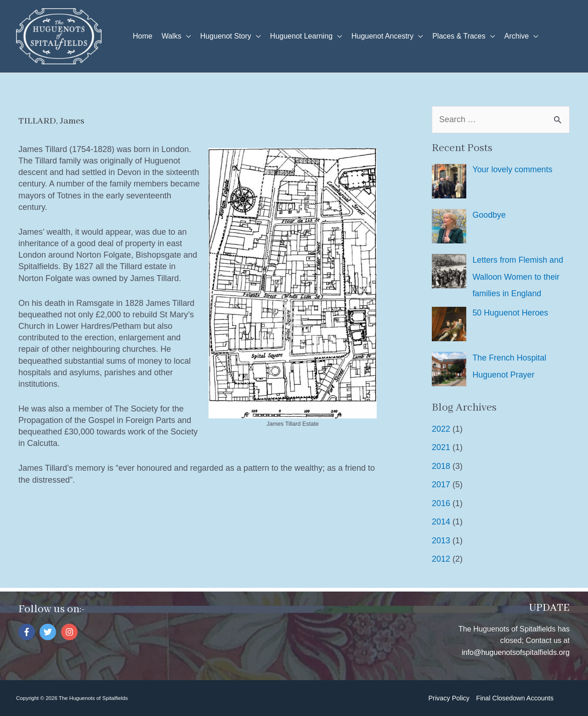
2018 (441, 465)
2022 (441, 428)
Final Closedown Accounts (515, 698)
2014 (441, 521)
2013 (441, 540)
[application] (186, 36)
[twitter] (49, 631)
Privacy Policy (449, 698)
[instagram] (71, 631)
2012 (441, 558)
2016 (441, 502)
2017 (441, 484)
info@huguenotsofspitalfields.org (516, 651)
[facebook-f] (28, 631)
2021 (441, 447)
